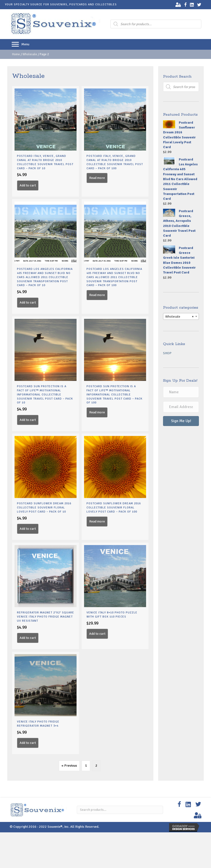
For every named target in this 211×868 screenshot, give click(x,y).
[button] (15, 44)
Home (16, 54)
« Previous (69, 766)
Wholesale (30, 54)
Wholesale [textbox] (180, 317)
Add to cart (28, 185)
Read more (97, 178)
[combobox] (181, 316)
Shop (167, 353)
